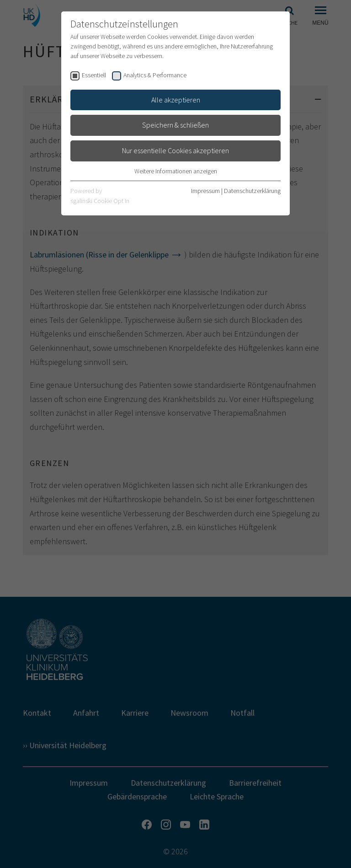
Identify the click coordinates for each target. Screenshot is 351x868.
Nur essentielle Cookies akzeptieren (175, 150)
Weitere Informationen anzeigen (176, 171)
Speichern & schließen (175, 125)
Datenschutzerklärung (252, 191)
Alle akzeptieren (176, 100)
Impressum (205, 191)
